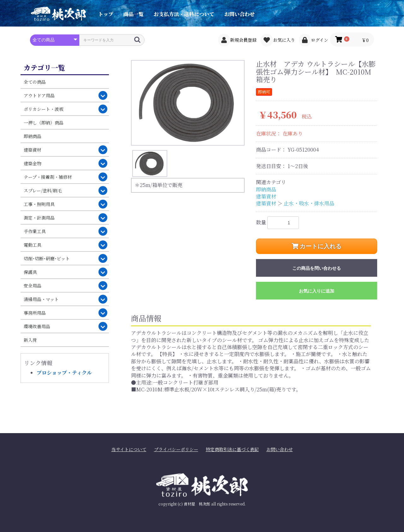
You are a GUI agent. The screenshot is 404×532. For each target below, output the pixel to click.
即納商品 (33, 136)
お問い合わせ (240, 14)
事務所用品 (35, 313)
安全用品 (33, 286)
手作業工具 (35, 231)
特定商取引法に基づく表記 (232, 449)
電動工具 (33, 245)
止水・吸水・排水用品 (309, 203)
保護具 (30, 272)
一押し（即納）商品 (44, 123)
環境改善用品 (37, 326)
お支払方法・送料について (184, 14)
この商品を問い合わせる (317, 268)
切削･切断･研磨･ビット (47, 258)
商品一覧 (134, 14)
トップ (106, 14)
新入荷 (30, 340)
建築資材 (33, 150)
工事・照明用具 (39, 204)
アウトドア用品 (39, 95)
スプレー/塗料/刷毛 (43, 190)
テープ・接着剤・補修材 (48, 177)
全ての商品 (35, 82)
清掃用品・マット (41, 299)
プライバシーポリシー (176, 449)
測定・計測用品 (39, 218)
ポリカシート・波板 (44, 109)
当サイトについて (129, 449)
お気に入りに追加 (317, 291)
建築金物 (33, 163)
